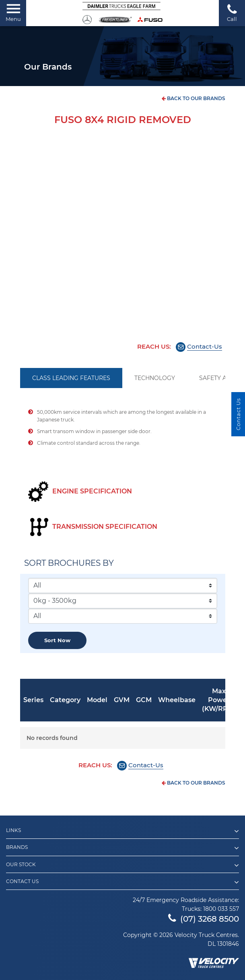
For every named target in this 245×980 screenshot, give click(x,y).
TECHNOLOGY (155, 378)
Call (232, 13)
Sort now (57, 640)
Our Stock (122, 865)
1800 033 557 (221, 909)
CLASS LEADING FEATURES (71, 378)
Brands (122, 848)
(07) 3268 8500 (204, 919)
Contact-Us (205, 346)
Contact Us (122, 882)
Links (122, 831)
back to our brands (194, 98)
